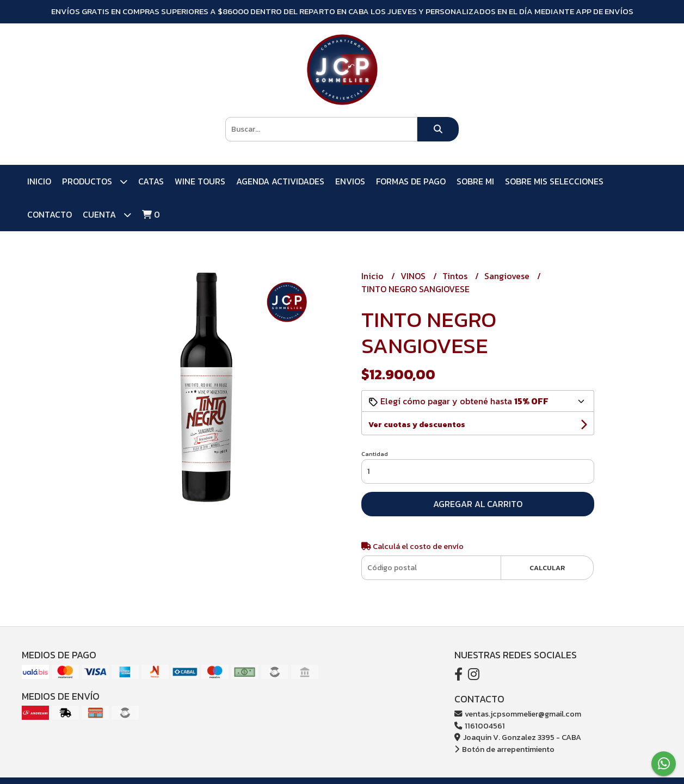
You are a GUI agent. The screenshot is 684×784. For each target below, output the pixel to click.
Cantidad (375, 454)
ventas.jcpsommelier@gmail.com (518, 714)
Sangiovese (508, 276)
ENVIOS (350, 181)
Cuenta (107, 215)
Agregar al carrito (478, 504)
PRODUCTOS (95, 181)
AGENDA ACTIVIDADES (280, 181)
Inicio (39, 181)
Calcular (547, 568)
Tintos (456, 276)
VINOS (414, 276)
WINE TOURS (200, 181)
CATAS (151, 181)
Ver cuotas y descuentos (417, 425)
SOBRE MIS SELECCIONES (554, 181)
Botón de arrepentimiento (504, 749)
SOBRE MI (475, 181)
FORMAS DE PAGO (411, 181)
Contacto (50, 214)
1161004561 (480, 726)
